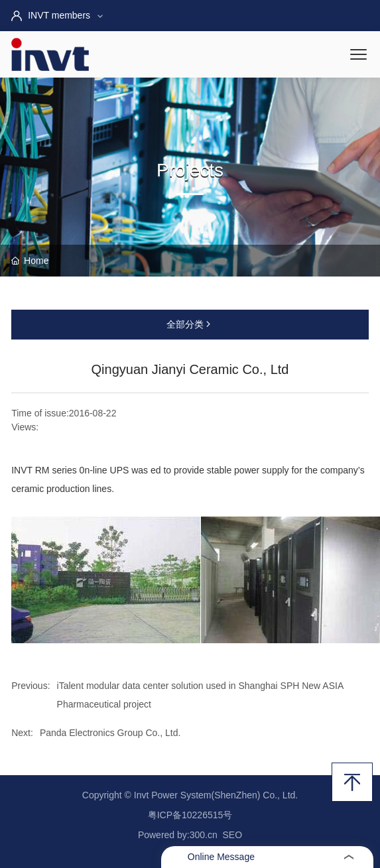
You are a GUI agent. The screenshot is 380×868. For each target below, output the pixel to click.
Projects (190, 170)
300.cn (204, 835)
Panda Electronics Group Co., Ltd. (110, 733)
